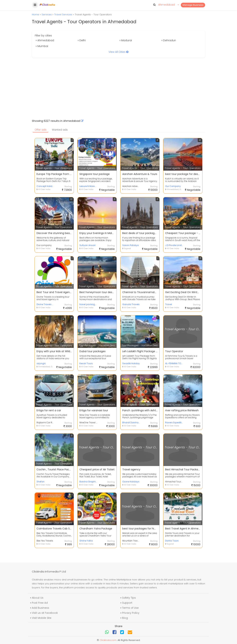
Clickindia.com (108, 640)
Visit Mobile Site (42, 618)
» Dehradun (169, 40)
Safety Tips (129, 598)
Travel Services (63, 15)
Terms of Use (130, 608)
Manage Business (193, 5)
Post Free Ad (40, 603)
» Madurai (126, 40)
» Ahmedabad (45, 40)
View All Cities (118, 52)
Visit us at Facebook (45, 613)
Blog (125, 618)
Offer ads (41, 130)
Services (47, 15)
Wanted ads (60, 130)
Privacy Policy (131, 613)
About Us (38, 598)
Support (127, 603)
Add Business (41, 608)
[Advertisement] (118, 88)
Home (35, 15)
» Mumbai (42, 46)
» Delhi (82, 40)
